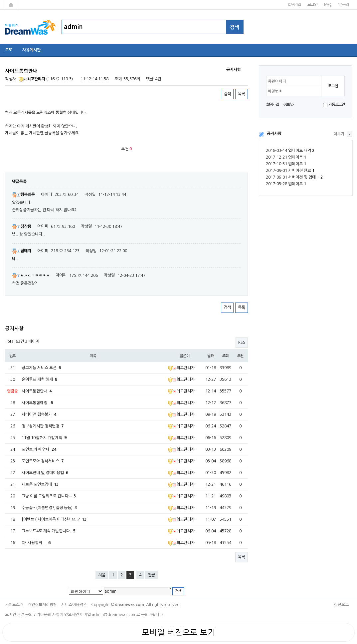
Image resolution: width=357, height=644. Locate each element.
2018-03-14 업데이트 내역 (290, 151)
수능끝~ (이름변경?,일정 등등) (49, 508)
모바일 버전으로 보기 (178, 632)
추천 (241, 356)
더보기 (339, 134)
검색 (227, 94)
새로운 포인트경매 (40, 484)
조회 (226, 356)
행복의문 (23, 195)
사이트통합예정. (37, 403)
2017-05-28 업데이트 (286, 184)
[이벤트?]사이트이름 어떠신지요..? (54, 519)
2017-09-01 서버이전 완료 (290, 171)
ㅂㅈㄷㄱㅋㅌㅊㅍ (31, 276)
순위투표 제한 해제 (39, 379)
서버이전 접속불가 (39, 414)
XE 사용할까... (36, 543)
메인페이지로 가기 (12, 5)
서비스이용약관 (74, 605)
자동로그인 (337, 105)
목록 (242, 94)
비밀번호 (275, 91)
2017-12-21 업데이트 (286, 157)
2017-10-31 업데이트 (286, 164)
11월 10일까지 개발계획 (44, 438)
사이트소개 (14, 605)
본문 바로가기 (0, 0)
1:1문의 (343, 5)
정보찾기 (289, 105)
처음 (102, 575)
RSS (242, 342)
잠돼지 (22, 251)
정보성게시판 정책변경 (43, 426)
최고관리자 (32, 79)
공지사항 (274, 134)
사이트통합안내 (37, 391)
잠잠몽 (22, 227)
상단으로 (341, 605)
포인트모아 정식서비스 (43, 461)
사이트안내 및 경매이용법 (45, 473)
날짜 (211, 356)
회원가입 (294, 5)
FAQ (328, 5)
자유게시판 (31, 50)
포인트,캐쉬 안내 (39, 449)
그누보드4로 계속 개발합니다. (49, 531)
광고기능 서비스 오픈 (41, 368)
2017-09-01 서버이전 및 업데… (294, 177)
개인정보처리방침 (42, 605)
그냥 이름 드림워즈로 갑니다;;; (49, 496)
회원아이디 (277, 81)
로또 (9, 50)
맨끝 (151, 575)
